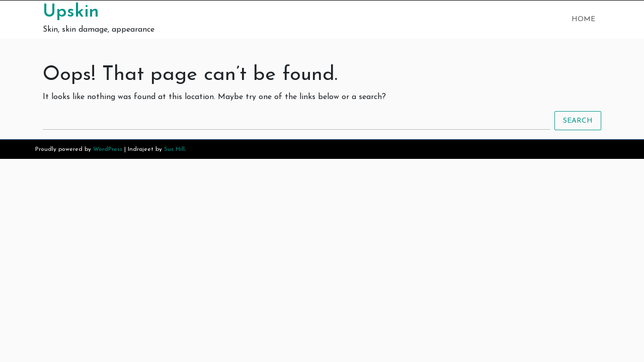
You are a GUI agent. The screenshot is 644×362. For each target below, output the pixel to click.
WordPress (108, 149)
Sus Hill (174, 149)
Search (578, 121)
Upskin (71, 12)
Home (583, 19)
